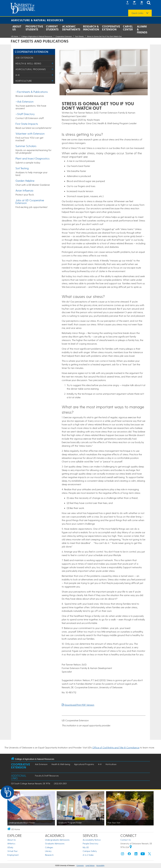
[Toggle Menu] (53, 63)
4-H (18, 75)
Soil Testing (22, 168)
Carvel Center (128, 28)
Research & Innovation (91, 28)
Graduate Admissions (55, 843)
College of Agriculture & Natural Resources (37, 36)
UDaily (10, 847)
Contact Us (126, 840)
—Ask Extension (25, 101)
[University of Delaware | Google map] (131, 847)
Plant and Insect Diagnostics (32, 158)
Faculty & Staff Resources (47, 776)
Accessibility (100, 866)
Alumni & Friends (142, 29)
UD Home (15, 36)
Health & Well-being (28, 63)
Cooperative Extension (111, 28)
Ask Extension (24, 58)
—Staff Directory (25, 114)
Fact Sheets (79, 36)
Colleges (49, 847)
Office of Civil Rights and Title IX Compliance (116, 747)
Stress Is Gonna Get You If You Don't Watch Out (104, 36)
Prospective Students (34, 28)
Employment (13, 855)
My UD (86, 847)
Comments (80, 866)
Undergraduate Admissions (57, 840)
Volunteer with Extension (30, 133)
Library (48, 851)
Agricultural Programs (31, 69)
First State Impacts (27, 124)
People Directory (90, 843)
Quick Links (137, 13)
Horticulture (24, 81)
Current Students (52, 28)
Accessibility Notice (92, 840)
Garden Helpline (25, 181)
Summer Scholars (26, 146)
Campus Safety (90, 851)
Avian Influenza (24, 190)
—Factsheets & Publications (32, 92)
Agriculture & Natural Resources (37, 20)
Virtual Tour (12, 851)
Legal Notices (90, 866)
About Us (17, 28)
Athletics (11, 843)
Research (49, 855)
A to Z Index (88, 855)
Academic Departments (71, 28)
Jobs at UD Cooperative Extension (30, 201)
